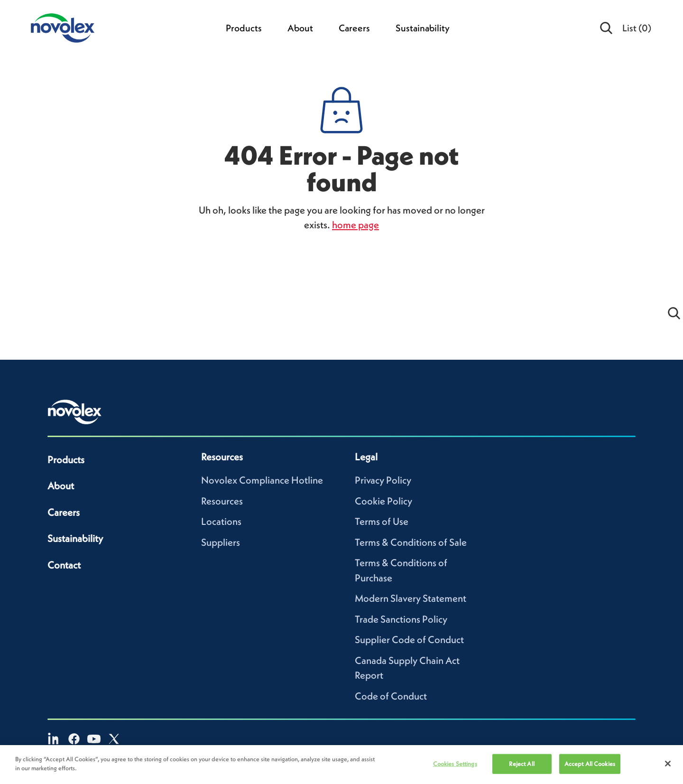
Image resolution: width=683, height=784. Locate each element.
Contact (64, 565)
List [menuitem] (637, 28)
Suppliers (221, 542)
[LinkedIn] (54, 739)
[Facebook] (74, 739)
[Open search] (607, 28)
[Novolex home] (75, 412)
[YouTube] (94, 739)
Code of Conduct (391, 696)
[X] (114, 739)
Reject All (521, 764)
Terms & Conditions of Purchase (401, 570)
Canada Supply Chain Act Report (407, 668)
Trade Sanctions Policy (401, 619)
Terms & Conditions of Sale (411, 542)
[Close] (668, 764)
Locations (221, 521)
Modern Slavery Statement (411, 598)
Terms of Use (382, 521)
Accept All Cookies (590, 764)
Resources (222, 501)
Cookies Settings (455, 764)
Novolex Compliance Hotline (262, 480)
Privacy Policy (383, 480)
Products (244, 28)
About (300, 28)
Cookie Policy (383, 501)
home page (355, 225)
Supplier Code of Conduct (409, 639)
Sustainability (423, 28)
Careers (354, 28)
